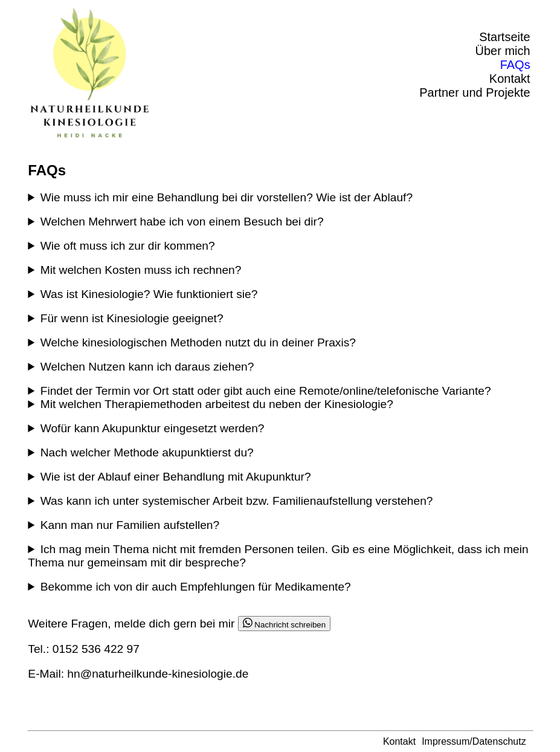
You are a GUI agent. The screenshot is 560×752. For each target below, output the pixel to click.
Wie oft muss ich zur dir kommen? (128, 246)
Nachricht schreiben (285, 624)
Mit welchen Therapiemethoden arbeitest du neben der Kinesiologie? (217, 404)
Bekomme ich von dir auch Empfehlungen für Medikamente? (196, 587)
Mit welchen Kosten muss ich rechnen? (141, 270)
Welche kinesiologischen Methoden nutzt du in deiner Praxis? (198, 342)
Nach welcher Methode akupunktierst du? (147, 452)
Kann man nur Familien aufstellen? (130, 525)
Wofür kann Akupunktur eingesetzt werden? (153, 428)
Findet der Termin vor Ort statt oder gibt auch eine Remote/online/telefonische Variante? (266, 391)
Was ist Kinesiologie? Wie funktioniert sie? (149, 294)
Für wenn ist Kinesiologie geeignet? (132, 318)
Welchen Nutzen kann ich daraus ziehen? (147, 367)
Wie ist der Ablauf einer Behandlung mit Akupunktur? (176, 477)
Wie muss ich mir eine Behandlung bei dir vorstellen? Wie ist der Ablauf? (227, 197)
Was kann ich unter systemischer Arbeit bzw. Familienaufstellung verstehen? (237, 501)
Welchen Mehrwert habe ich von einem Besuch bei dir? (182, 222)
